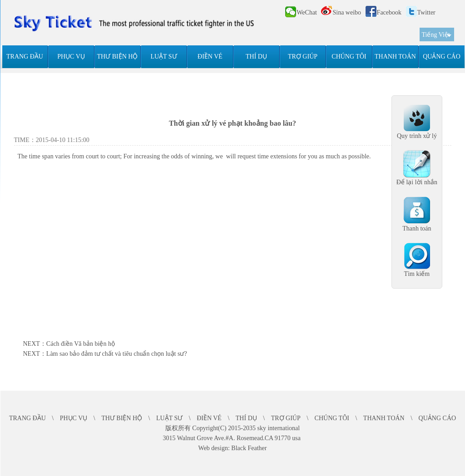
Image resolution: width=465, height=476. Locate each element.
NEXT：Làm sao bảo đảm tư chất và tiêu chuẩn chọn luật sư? (105, 354)
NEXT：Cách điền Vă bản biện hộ (69, 344)
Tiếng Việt (436, 35)
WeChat (301, 12)
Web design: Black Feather (233, 448)
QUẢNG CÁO (442, 56)
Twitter (421, 12)
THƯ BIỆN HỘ (118, 56)
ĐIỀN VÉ (210, 56)
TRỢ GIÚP (303, 56)
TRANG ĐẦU (25, 56)
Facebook (383, 12)
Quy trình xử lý (417, 136)
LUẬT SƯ (163, 56)
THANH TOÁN (395, 56)
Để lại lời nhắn (417, 182)
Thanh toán (417, 228)
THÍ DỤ (256, 56)
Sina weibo (341, 12)
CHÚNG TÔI (349, 56)
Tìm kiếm (417, 274)
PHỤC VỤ (71, 56)
